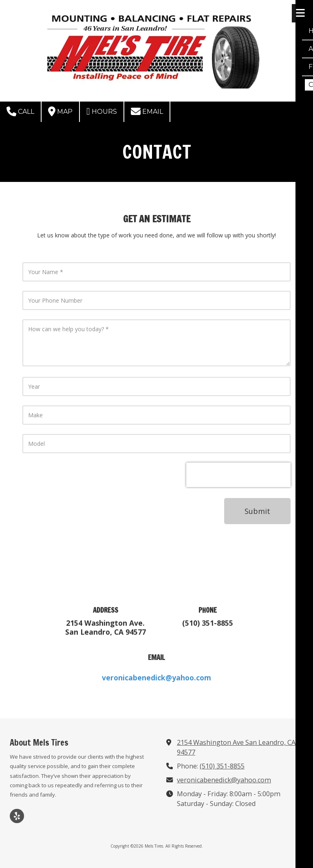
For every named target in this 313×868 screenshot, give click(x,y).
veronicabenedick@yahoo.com (224, 780)
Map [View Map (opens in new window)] (60, 111)
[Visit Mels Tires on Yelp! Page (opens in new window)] (17, 816)
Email (147, 111)
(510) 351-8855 (222, 766)
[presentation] (238, 475)
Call (20, 111)
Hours (102, 111)
